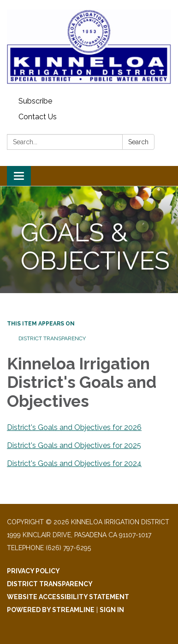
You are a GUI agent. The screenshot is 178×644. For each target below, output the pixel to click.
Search (138, 142)
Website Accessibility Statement (68, 597)
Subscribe (35, 101)
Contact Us (38, 117)
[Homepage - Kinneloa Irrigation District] (89, 47)
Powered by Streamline (51, 610)
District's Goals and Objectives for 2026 (74, 427)
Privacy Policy (33, 571)
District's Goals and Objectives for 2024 (74, 463)
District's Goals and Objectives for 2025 (74, 445)
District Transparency (52, 338)
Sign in (112, 610)
